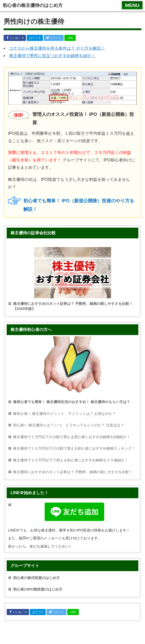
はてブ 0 (35, 38)
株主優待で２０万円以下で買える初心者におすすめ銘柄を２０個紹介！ (71, 460)
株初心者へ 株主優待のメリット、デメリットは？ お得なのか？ (64, 414)
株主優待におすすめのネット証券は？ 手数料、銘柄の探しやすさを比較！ (73, 472)
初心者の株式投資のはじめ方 (36, 578)
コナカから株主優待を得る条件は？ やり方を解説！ (57, 48)
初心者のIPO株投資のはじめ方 (38, 589)
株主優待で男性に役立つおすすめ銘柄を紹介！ (52, 56)
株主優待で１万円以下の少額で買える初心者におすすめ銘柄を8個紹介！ (72, 437)
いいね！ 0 (15, 38)
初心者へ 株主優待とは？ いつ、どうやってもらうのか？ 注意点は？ (69, 425)
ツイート (54, 38)
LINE (70, 38)
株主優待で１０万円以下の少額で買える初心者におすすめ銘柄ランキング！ (74, 448)
